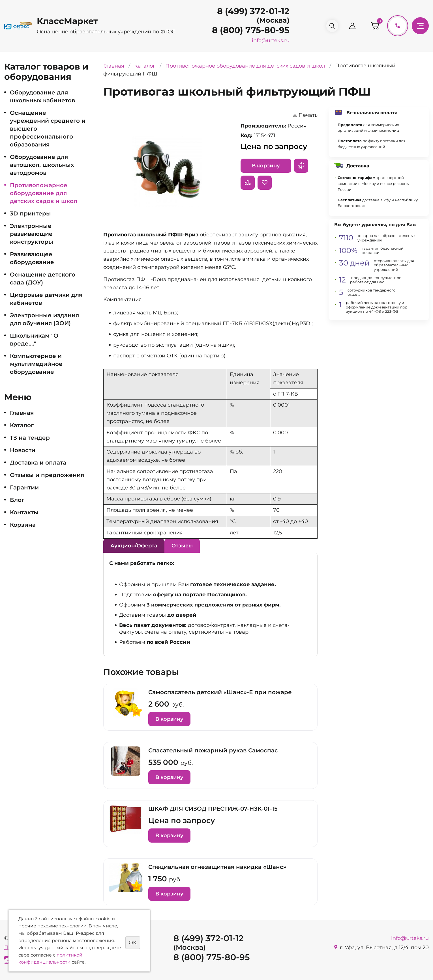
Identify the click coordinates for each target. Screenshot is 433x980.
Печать (308, 115)
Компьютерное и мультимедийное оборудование (36, 364)
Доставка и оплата (38, 463)
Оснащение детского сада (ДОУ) (43, 279)
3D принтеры (30, 213)
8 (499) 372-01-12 (251, 11)
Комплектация (123, 299)
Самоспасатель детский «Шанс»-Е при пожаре (220, 692)
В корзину (266, 166)
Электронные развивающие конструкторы (32, 234)
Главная (22, 413)
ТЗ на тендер (30, 438)
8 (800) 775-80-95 (248, 30)
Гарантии (24, 487)
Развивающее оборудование (32, 258)
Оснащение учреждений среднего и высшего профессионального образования (48, 129)
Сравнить (248, 183)
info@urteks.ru (268, 40)
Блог (17, 500)
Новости (23, 450)
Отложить (265, 183)
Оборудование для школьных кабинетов (42, 96)
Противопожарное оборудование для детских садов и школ (44, 193)
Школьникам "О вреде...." (34, 340)
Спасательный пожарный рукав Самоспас (213, 750)
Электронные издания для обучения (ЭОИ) (44, 319)
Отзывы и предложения (47, 475)
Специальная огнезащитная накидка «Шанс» (217, 867)
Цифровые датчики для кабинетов (46, 299)
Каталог (22, 425)
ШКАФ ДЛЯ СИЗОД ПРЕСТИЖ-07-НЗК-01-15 (213, 809)
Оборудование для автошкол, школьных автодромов (42, 165)
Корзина (23, 525)
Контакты (24, 512)
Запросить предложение (301, 166)
